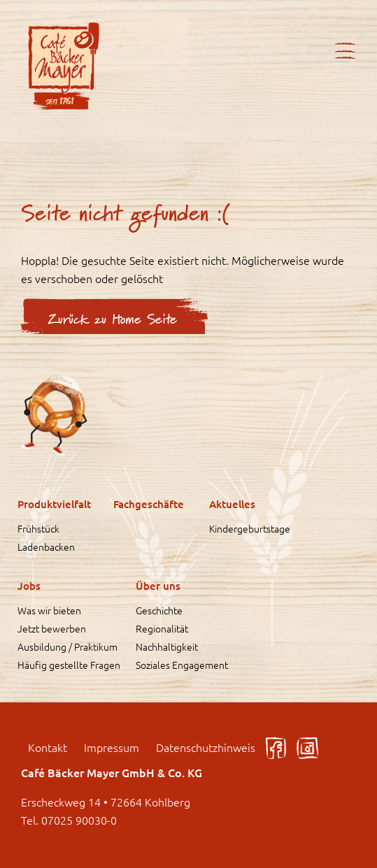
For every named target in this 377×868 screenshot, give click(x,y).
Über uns (158, 586)
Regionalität (162, 628)
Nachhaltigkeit (167, 646)
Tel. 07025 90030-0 (69, 820)
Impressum (112, 747)
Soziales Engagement (182, 665)
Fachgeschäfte (149, 504)
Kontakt (48, 747)
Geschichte (159, 610)
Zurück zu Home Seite (113, 320)
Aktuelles (232, 504)
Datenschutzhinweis (206, 747)
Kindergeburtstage (250, 528)
